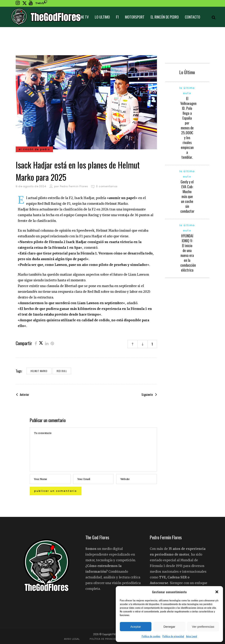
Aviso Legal (192, 636)
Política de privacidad (173, 636)
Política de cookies (151, 636)
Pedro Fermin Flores (74, 186)
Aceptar (136, 627)
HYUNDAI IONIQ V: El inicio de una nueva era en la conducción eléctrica (188, 253)
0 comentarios (107, 186)
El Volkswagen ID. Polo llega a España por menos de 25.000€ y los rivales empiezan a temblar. (188, 128)
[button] (217, 592)
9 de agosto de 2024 (31, 186)
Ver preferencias (203, 627)
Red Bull (62, 371)
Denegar (169, 627)
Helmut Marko (39, 371)
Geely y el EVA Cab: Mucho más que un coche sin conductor (187, 196)
